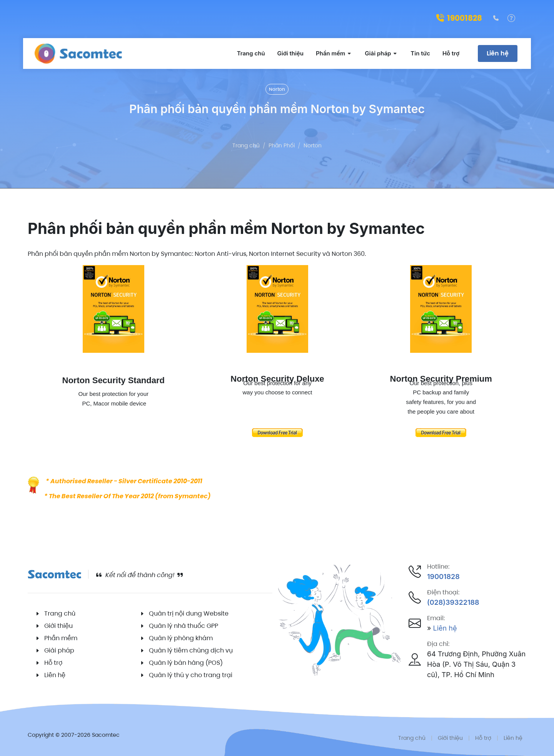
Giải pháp (59, 650)
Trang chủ (246, 145)
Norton (277, 89)
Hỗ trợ (53, 663)
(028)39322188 (453, 602)
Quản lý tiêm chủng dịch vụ (191, 650)
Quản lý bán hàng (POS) (186, 663)
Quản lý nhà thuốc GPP (184, 626)
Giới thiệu (58, 626)
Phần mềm (61, 638)
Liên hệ (498, 53)
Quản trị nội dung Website (189, 613)
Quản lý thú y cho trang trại (191, 675)
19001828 (459, 18)
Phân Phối (282, 145)
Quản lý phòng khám (181, 638)
